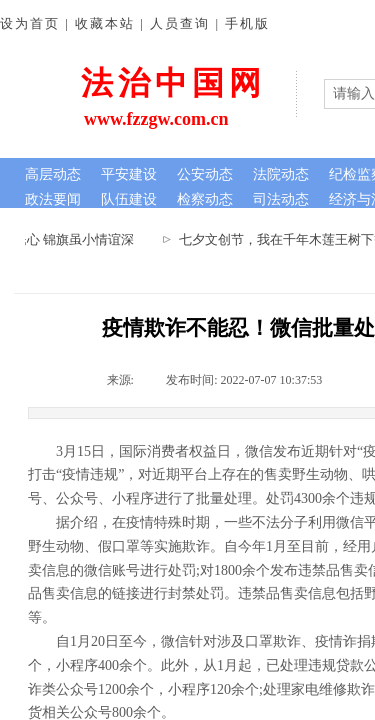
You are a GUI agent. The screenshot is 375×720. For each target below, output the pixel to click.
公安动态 (205, 174)
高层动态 (53, 174)
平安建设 (129, 174)
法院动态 (281, 174)
